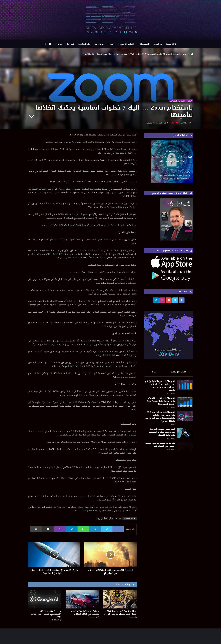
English (59, 44)
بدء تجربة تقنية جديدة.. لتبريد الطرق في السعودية (152, 487)
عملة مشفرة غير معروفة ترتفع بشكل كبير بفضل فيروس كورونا (120, 612)
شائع (154, 372)
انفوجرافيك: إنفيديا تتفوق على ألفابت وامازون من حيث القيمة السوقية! (153, 415)
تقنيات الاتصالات (143, 54)
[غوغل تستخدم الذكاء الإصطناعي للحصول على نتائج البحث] (45, 599)
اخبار (111, 518)
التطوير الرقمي (127, 44)
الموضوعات (145, 44)
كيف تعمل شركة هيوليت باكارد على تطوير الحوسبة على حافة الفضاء (152, 467)
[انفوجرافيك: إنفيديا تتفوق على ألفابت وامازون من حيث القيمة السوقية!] (177, 417)
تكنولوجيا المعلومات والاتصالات (167, 54)
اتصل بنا (71, 44)
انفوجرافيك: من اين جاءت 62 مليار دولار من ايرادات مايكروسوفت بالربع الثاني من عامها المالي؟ (152, 441)
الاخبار (189, 100)
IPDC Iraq (99, 44)
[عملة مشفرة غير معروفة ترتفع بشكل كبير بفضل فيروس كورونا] (120, 599)
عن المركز (158, 44)
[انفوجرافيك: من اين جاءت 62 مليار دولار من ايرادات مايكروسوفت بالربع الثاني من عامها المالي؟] (177, 440)
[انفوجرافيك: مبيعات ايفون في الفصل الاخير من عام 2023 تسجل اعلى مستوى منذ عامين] (177, 391)
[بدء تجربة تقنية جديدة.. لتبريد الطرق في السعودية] (177, 492)
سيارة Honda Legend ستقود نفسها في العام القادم (85, 612)
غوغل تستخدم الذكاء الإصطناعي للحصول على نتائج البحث (46, 614)
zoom (118, 518)
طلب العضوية (84, 44)
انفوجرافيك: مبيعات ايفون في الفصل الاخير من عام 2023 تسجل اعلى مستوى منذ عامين (153, 391)
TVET (112, 44)
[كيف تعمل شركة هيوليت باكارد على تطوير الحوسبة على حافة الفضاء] (177, 469)
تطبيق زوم (102, 518)
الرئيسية (171, 44)
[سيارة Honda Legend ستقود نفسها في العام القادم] (82, 599)
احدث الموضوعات (178, 372)
